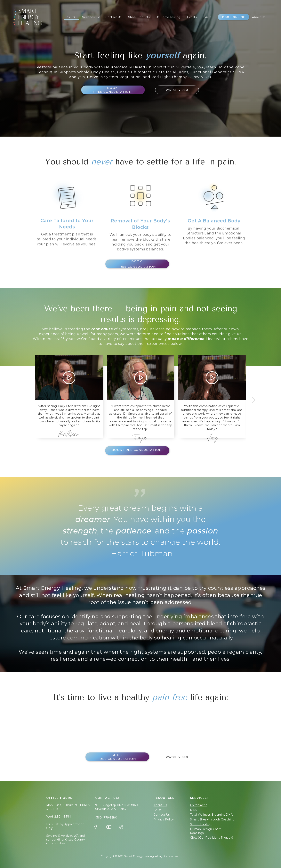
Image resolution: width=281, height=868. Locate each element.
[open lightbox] (175, 90)
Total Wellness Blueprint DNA (211, 815)
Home (71, 17)
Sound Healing (201, 824)
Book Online (234, 17)
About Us (259, 17)
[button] (91, 17)
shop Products (139, 17)
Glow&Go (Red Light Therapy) (212, 838)
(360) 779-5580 (106, 818)
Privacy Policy (164, 819)
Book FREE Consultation (113, 90)
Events (192, 17)
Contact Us (113, 17)
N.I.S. (194, 810)
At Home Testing (168, 17)
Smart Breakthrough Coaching (212, 819)
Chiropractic (199, 805)
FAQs (207, 17)
